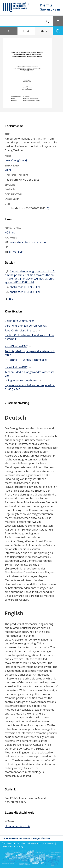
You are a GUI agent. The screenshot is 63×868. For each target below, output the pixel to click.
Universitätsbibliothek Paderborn (25, 843)
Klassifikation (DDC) (17, 346)
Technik (13, 360)
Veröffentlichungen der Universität (26, 326)
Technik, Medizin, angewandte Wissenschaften (30, 353)
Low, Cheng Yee (14, 160)
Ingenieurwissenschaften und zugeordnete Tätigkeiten (30, 387)
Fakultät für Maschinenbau (21, 330)
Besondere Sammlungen (20, 321)
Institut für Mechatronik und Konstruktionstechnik (29, 337)
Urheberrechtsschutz (18, 826)
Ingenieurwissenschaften (23, 380)
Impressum (49, 843)
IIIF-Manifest (16, 252)
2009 (8, 170)
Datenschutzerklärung (12, 846)
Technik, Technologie (34, 360)
